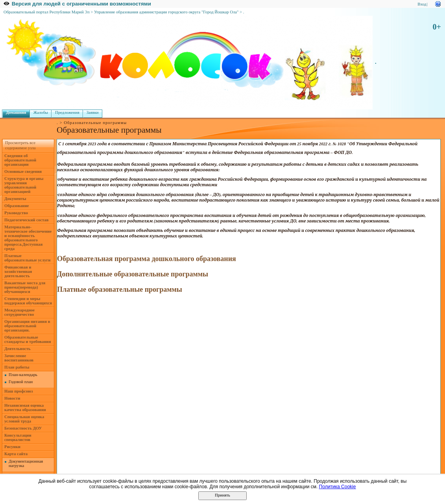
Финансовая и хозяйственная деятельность (18, 271)
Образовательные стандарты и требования (28, 339)
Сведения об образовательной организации (20, 160)
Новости (12, 398)
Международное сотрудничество (19, 312)
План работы (17, 367)
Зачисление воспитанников (19, 358)
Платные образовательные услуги (27, 258)
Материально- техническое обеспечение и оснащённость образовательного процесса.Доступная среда (28, 238)
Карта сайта (16, 454)
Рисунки (12, 447)
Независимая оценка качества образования (25, 408)
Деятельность (18, 349)
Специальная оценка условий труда (24, 419)
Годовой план (21, 382)
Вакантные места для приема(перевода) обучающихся (25, 287)
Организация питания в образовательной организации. (27, 326)
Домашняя (16, 112)
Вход (422, 4)
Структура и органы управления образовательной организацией (24, 185)
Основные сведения (23, 171)
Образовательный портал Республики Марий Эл (47, 12)
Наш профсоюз (19, 391)
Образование (17, 206)
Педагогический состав (26, 220)
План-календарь (23, 375)
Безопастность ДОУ (23, 428)
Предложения (67, 112)
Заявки (93, 112)
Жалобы (41, 112)
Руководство (16, 213)
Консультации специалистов (18, 437)
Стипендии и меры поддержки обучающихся (28, 301)
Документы (15, 199)
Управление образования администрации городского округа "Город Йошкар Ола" (166, 12)
